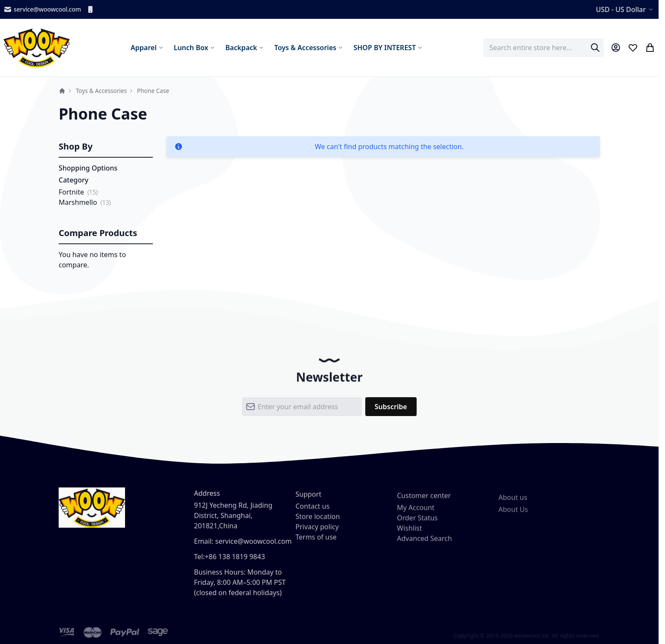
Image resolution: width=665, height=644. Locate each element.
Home (62, 91)
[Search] (595, 48)
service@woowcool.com (42, 9)
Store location (318, 522)
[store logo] (37, 48)
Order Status (417, 526)
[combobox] (544, 48)
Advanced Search (424, 546)
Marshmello (78, 202)
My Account (416, 515)
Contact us (313, 512)
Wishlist (409, 536)
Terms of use (316, 543)
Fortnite (71, 192)
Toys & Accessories (101, 91)
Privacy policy (317, 533)
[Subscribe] (391, 411)
